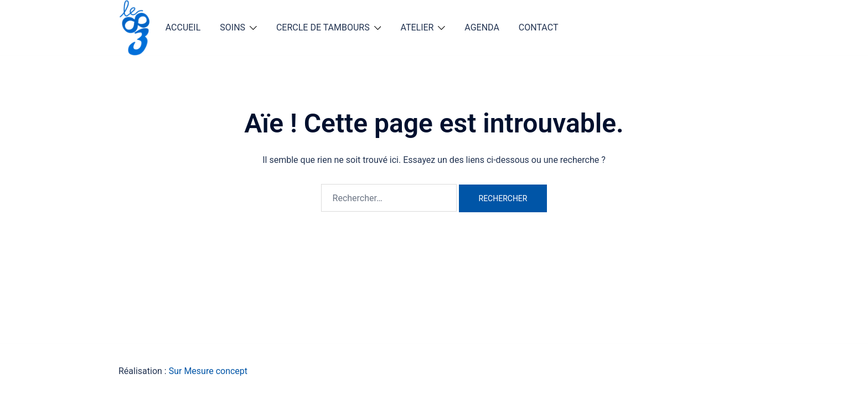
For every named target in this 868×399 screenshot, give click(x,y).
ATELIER (417, 27)
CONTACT (539, 27)
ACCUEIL (183, 27)
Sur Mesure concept (208, 371)
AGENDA (482, 27)
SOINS (232, 27)
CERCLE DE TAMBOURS (323, 27)
